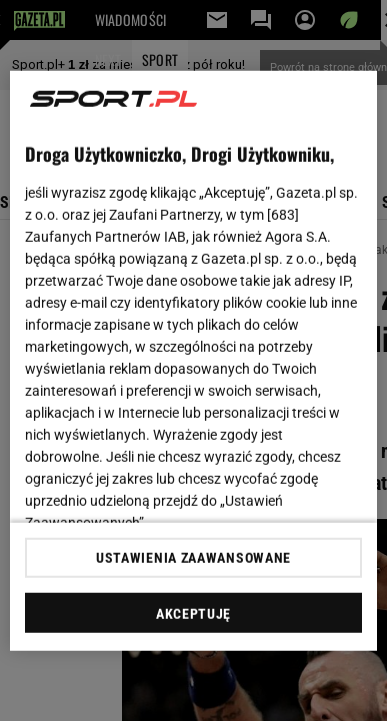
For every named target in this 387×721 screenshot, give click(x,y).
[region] (194, 360)
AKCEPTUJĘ (193, 614)
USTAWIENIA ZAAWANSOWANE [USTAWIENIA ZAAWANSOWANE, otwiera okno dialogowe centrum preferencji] (193, 558)
